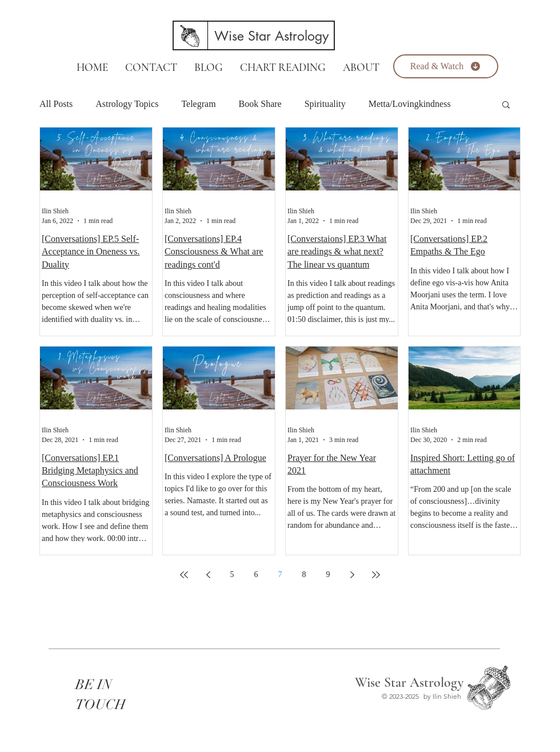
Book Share (260, 104)
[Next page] (352, 575)
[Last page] (376, 575)
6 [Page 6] (256, 574)
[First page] (184, 575)
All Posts (56, 104)
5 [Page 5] (232, 574)
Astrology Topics (127, 104)
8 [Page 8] (304, 574)
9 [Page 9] (328, 574)
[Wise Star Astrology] (271, 36)
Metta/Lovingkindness (410, 104)
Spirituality (325, 104)
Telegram (198, 104)
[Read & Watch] (446, 66)
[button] (506, 106)
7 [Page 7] (280, 574)
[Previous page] (208, 575)
